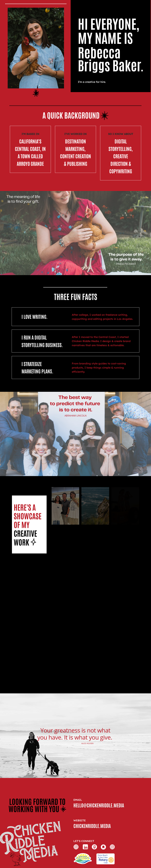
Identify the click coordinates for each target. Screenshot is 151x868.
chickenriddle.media (92, 826)
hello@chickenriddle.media (99, 805)
